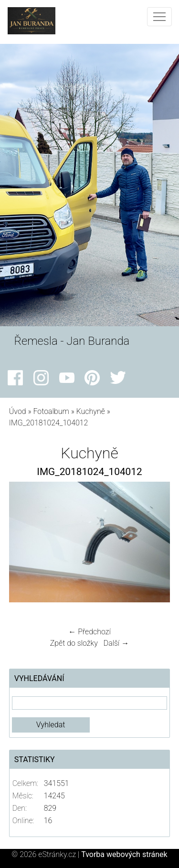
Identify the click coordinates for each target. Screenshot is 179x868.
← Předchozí (89, 632)
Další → (116, 643)
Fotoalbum (51, 411)
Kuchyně (91, 411)
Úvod (18, 411)
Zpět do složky (74, 643)
